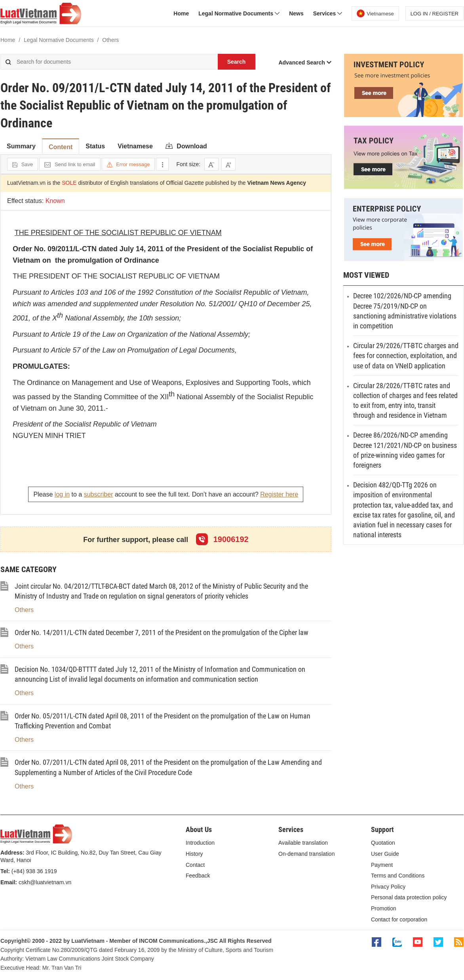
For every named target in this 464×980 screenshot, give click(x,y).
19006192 (222, 539)
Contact (195, 865)
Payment (382, 865)
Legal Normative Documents (239, 13)
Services (328, 13)
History (194, 854)
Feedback (198, 876)
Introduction (200, 843)
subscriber (99, 494)
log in (62, 494)
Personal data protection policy (409, 897)
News (296, 13)
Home (181, 13)
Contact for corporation (399, 919)
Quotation (383, 843)
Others (24, 610)
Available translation (303, 843)
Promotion (384, 908)
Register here (279, 494)
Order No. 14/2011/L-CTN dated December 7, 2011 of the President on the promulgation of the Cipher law (162, 632)
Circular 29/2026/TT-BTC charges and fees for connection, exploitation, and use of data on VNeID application (406, 355)
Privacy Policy (388, 887)
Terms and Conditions (398, 876)
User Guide (385, 854)
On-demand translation (306, 854)
